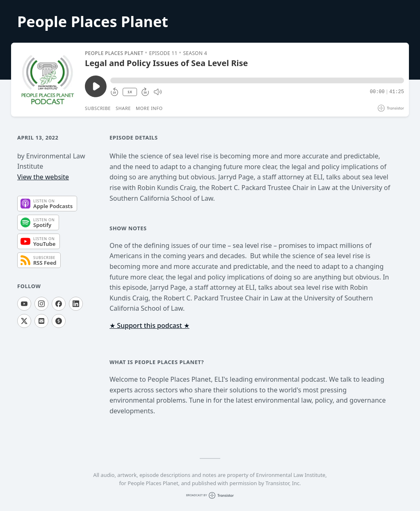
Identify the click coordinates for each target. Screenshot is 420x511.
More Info (149, 108)
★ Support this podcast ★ (150, 325)
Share (123, 108)
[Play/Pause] (48, 80)
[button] (257, 80)
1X (130, 92)
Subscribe (98, 108)
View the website (43, 177)
